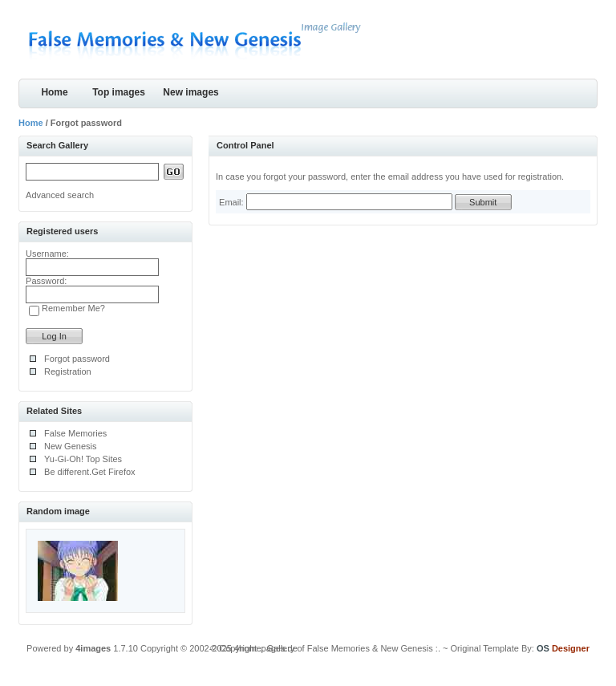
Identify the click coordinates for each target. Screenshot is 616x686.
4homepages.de (266, 648)
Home (54, 92)
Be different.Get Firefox (90, 472)
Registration (68, 371)
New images (190, 92)
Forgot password (77, 359)
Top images (119, 92)
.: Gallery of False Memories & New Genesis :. (350, 648)
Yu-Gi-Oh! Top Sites (83, 459)
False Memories (75, 433)
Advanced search (60, 195)
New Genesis (70, 446)
